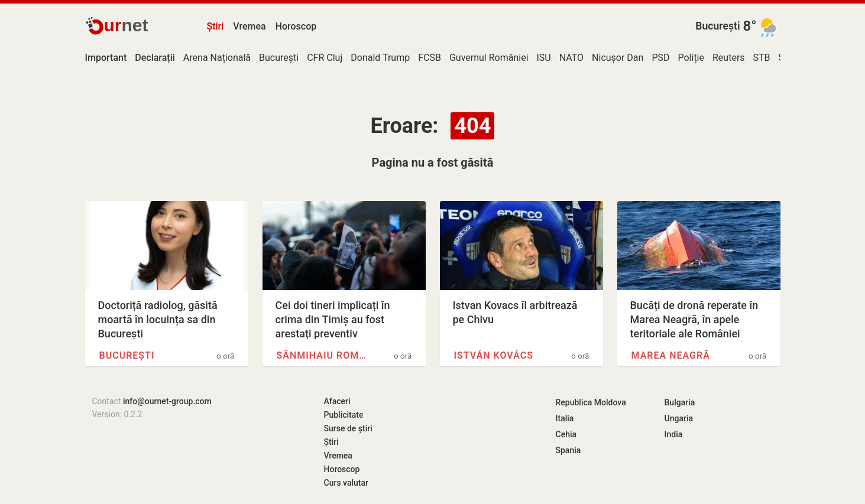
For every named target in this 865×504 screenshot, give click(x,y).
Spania (568, 450)
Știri (216, 26)
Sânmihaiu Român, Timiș (324, 355)
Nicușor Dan (618, 58)
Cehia (566, 434)
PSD (660, 58)
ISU (544, 58)
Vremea (249, 26)
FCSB (430, 58)
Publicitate (344, 415)
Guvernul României (489, 58)
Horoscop (296, 26)
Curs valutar (346, 483)
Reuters (729, 58)
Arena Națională (217, 58)
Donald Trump (380, 58)
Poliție (691, 58)
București (717, 26)
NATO (571, 58)
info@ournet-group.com (167, 401)
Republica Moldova (591, 402)
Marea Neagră (671, 355)
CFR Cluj (325, 58)
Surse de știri (348, 428)
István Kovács (494, 355)
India (674, 434)
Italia (565, 418)
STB (762, 58)
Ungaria (679, 418)
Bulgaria (680, 402)
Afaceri (337, 401)
